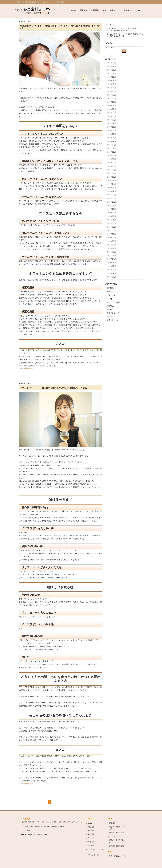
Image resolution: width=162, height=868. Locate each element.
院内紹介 (128, 10)
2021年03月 (111, 188)
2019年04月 (111, 259)
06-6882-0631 (42, 835)
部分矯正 (110, 309)
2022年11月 (111, 116)
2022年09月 (111, 123)
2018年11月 (111, 277)
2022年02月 (111, 148)
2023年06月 (111, 98)
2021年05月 (111, 181)
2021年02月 (111, 191)
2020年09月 (111, 206)
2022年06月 (111, 134)
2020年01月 (111, 227)
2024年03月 (111, 81)
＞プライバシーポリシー (96, 855)
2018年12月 (111, 273)
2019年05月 (111, 255)
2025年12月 (111, 66)
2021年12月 (111, 156)
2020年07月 (111, 213)
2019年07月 (111, 248)
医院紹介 (84, 10)
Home (74, 10)
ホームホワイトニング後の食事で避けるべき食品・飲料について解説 (53, 388)
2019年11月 (111, 234)
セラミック (111, 295)
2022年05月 (111, 138)
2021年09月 (111, 166)
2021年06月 (111, 177)
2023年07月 (111, 95)
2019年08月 (111, 245)
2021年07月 (111, 173)
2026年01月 (111, 63)
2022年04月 (111, 141)
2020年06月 (111, 216)
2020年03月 (111, 223)
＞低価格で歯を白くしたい (117, 841)
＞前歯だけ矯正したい (117, 833)
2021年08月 (111, 170)
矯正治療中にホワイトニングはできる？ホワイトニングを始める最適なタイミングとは (125, 29)
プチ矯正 (110, 299)
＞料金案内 (91, 845)
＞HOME (90, 823)
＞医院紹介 (91, 831)
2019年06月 (111, 252)
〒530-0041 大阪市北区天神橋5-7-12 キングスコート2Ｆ (34, 2)
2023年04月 (111, 106)
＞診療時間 (91, 834)
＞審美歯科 (112, 823)
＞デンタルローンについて (96, 850)
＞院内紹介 (91, 842)
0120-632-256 (30, 835)
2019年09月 (111, 241)
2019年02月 (111, 266)
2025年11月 (111, 70)
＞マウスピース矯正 (116, 836)
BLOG (137, 10)
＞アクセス (91, 838)
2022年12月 (111, 113)
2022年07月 (111, 131)
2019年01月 (111, 270)
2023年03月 (111, 109)
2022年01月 (111, 152)
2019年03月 (111, 263)
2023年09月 (111, 88)
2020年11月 (111, 198)
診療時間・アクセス (99, 10)
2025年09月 (111, 73)
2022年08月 (111, 127)
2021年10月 (111, 163)
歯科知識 (110, 288)
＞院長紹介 (91, 827)
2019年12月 (111, 230)
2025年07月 (111, 77)
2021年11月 (111, 159)
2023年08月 (111, 91)
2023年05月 (111, 102)
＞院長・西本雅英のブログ (117, 857)
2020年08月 (111, 209)
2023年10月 (111, 84)
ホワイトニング (113, 313)
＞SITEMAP (26, 830)
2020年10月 (111, 202)
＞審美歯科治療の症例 (117, 846)
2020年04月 (111, 220)
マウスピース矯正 (114, 302)
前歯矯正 (110, 306)
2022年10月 (111, 120)
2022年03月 (111, 145)
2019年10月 (111, 238)
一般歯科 (110, 292)
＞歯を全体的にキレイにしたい (117, 828)
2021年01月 (111, 195)
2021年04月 (111, 184)
